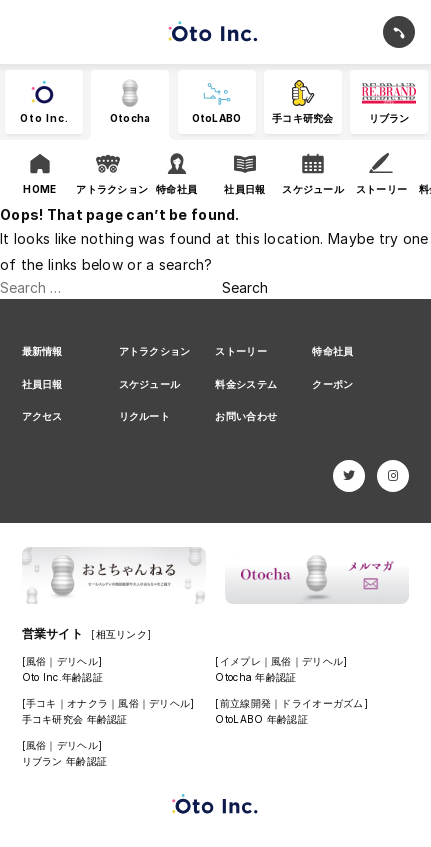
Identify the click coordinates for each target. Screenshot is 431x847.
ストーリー (240, 351)
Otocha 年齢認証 (255, 677)
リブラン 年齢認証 (65, 761)
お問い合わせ (246, 416)
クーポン (332, 384)
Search (245, 287)
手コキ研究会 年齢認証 (75, 719)
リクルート (144, 416)
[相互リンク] (121, 634)
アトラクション (155, 351)
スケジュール (150, 384)
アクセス (42, 416)
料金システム (246, 384)
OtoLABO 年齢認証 (261, 719)
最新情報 (42, 351)
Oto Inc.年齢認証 (62, 677)
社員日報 (42, 384)
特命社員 (332, 351)
